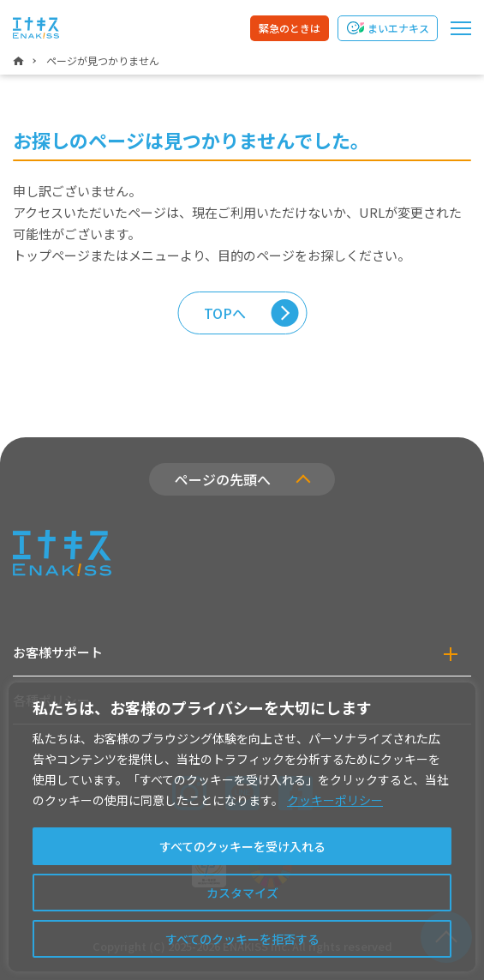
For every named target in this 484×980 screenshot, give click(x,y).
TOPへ (225, 313)
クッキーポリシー (335, 800)
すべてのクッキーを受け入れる (242, 846)
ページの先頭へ (223, 479)
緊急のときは (290, 28)
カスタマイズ (242, 893)
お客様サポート (58, 652)
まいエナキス (398, 28)
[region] (242, 827)
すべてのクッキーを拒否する (242, 939)
